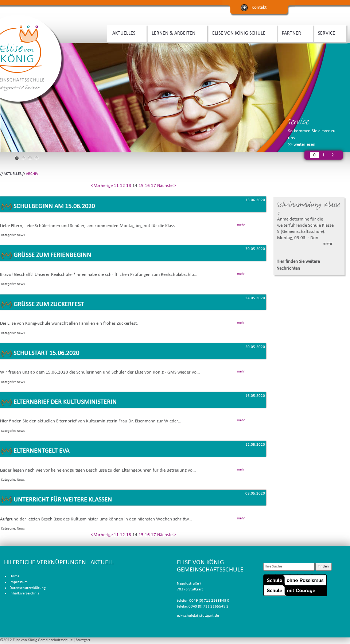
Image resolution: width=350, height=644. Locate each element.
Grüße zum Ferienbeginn (52, 255)
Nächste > (166, 186)
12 (122, 186)
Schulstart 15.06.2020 (46, 353)
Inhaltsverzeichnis (24, 594)
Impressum (19, 582)
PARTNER (293, 32)
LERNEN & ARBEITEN (175, 32)
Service (298, 122)
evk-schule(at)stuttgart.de (198, 616)
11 (116, 186)
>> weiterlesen (302, 145)
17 (153, 186)
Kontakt (259, 7)
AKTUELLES (125, 32)
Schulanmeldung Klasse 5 (308, 209)
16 (147, 186)
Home (14, 576)
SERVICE (328, 32)
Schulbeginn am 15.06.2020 (54, 206)
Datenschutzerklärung (28, 588)
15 (141, 186)
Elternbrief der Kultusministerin (65, 402)
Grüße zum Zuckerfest (49, 305)
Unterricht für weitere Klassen (63, 500)
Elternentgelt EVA (41, 451)
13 (129, 186)
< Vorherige (102, 186)
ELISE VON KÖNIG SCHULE (240, 32)
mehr (328, 244)
